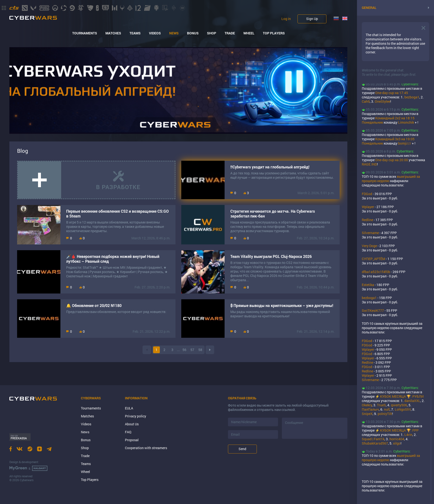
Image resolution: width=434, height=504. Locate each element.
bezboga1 (412, 97)
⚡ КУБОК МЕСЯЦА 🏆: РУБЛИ (399, 396)
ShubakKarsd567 (375, 443)
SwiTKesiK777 (373, 310)
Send (242, 449)
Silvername (370, 233)
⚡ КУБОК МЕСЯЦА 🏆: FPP (397, 430)
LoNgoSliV (403, 409)
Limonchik (406, 122)
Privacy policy (136, 416)
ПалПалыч (370, 409)
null (387, 409)
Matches (113, 33)
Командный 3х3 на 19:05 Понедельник (388, 141)
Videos (155, 33)
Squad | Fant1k (373, 439)
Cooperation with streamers (146, 448)
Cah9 (366, 101)
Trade (230, 33)
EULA (129, 408)
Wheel (249, 33)
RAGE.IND (369, 164)
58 (200, 350)
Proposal (132, 440)
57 (192, 350)
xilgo (397, 443)
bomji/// (405, 143)
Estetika (368, 285)
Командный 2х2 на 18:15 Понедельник (388, 120)
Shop (212, 33)
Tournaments (85, 33)
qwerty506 (399, 405)
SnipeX (367, 414)
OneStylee (382, 101)
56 (184, 350)
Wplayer (368, 207)
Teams (135, 33)
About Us (132, 424)
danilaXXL (412, 401)
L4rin (408, 435)
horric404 (397, 439)
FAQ (128, 432)
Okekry (367, 405)
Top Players (274, 33)
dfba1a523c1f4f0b (376, 272)
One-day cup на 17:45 (392, 93)
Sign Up (312, 19)
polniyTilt (385, 414)
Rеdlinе (367, 220)
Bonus (193, 33)
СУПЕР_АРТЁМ (373, 259)
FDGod (367, 194)
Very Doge (369, 246)
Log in (286, 19)
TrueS (381, 405)
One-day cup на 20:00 (392, 160)
